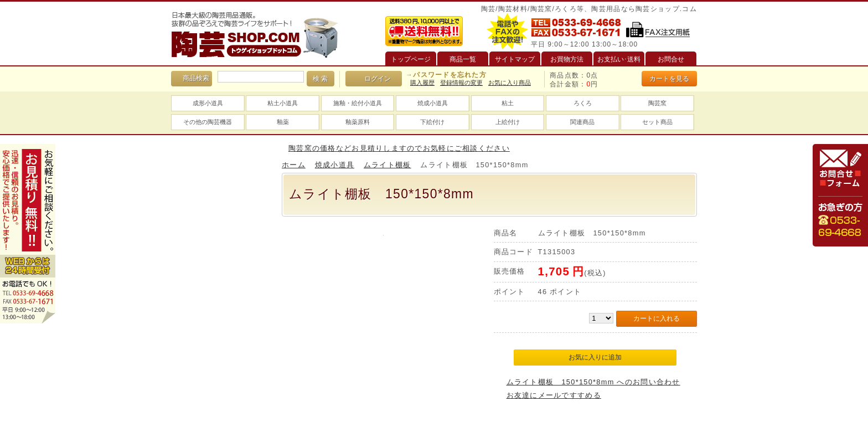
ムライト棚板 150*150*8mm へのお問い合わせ (593, 382)
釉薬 (283, 122)
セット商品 (657, 122)
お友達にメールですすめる (554, 395)
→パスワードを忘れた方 (446, 75)
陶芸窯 (657, 103)
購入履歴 (422, 83)
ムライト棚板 (387, 165)
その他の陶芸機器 (208, 122)
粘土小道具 (283, 103)
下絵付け (432, 122)
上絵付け (508, 122)
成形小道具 (208, 103)
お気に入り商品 (510, 83)
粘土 (508, 103)
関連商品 (582, 122)
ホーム (294, 165)
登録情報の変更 (461, 83)
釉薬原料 (358, 122)
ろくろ (583, 103)
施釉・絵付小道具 (358, 103)
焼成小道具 (433, 103)
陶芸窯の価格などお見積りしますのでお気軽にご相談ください (399, 148)
